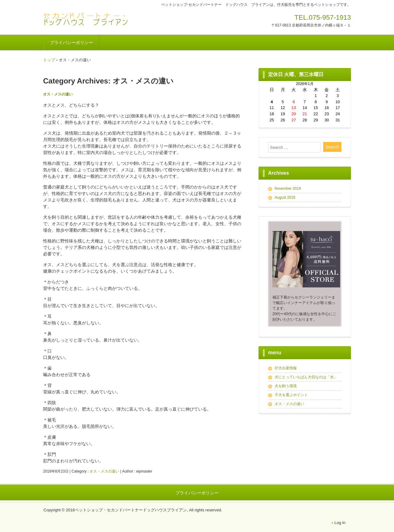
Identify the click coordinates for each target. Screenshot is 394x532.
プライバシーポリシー (71, 43)
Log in (340, 523)
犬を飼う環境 (286, 386)
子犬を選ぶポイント (291, 395)
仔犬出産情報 (286, 368)
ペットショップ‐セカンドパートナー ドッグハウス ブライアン (86, 19)
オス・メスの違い (58, 94)
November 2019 (288, 189)
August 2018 (285, 197)
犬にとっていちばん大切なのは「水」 (306, 377)
